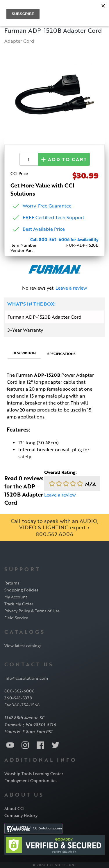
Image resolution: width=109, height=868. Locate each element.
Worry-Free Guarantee (47, 206)
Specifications (61, 353)
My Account (16, 597)
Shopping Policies (21, 590)
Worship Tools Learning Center (34, 774)
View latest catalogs (23, 646)
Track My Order (19, 604)
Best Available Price (44, 229)
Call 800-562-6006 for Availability (64, 240)
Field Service (16, 618)
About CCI (14, 808)
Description (24, 353)
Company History (21, 815)
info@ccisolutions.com (26, 678)
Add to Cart (64, 159)
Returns (12, 583)
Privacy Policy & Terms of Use (32, 611)
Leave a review (71, 288)
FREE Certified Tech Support (53, 217)
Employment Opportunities (31, 781)
